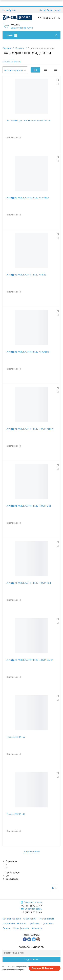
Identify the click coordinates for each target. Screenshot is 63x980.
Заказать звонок (32, 902)
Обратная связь (32, 909)
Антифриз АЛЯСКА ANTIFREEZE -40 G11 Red (29, 583)
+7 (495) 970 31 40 (49, 18)
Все (8, 876)
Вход (42, 10)
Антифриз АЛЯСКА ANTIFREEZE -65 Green (28, 352)
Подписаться (32, 959)
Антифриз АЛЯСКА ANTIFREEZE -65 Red (26, 275)
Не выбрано (9, 10)
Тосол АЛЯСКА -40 (16, 814)
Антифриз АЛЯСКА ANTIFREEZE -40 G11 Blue (29, 506)
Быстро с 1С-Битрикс (43, 968)
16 (54, 888)
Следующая (12, 879)
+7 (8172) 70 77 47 (32, 906)
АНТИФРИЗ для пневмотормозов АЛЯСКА (28, 121)
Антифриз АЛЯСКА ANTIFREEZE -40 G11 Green (30, 660)
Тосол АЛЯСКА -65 (16, 737)
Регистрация (54, 10)
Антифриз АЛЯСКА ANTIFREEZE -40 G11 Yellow (30, 429)
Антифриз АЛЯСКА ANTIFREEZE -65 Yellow (28, 198)
